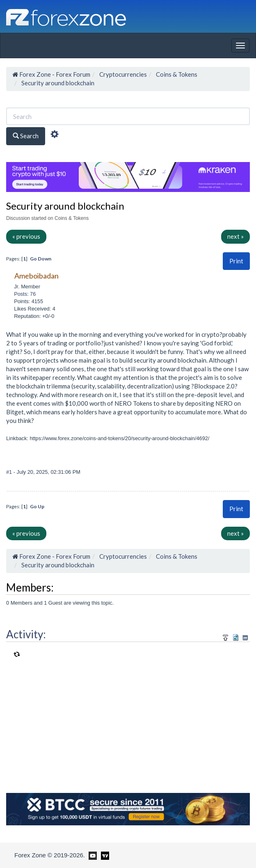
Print (236, 261)
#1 (10, 472)
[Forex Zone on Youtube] (92, 855)
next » (235, 236)
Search (26, 136)
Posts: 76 (25, 294)
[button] (236, 261)
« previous (26, 236)
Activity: (26, 634)
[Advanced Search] (55, 135)
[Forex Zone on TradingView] (104, 855)
